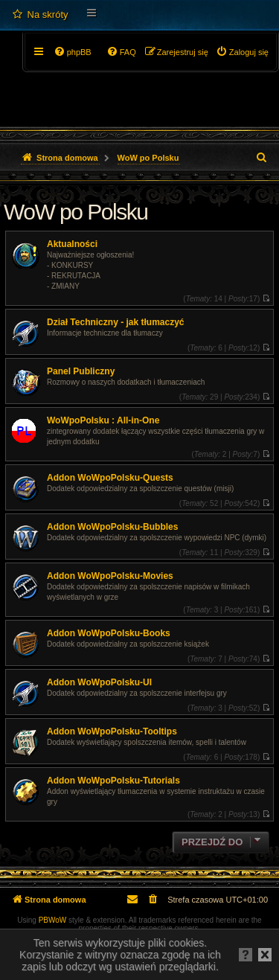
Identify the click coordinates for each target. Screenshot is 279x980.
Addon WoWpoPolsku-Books (109, 633)
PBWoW (53, 920)
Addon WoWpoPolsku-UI (99, 682)
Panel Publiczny (81, 371)
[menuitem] (40, 15)
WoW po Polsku (76, 212)
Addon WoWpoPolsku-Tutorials (113, 781)
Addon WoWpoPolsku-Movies (110, 576)
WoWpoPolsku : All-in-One (103, 420)
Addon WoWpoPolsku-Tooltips (112, 731)
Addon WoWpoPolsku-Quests (110, 478)
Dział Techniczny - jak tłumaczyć (116, 322)
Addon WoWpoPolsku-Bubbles (112, 527)
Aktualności (72, 244)
